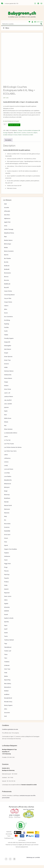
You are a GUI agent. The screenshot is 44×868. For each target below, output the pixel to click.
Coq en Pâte (8, 301)
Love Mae (7, 476)
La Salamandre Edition (11, 436)
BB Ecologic (8, 247)
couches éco (30, 135)
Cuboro (6, 308)
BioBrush (7, 268)
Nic (5, 523)
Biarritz (6, 258)
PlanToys (7, 577)
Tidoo (6, 657)
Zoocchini (7, 715)
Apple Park (7, 225)
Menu (6, 28)
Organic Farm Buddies (11, 552)
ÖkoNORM (7, 534)
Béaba (6, 250)
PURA (6, 588)
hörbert (6, 388)
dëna (6, 312)
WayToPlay (7, 683)
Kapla (6, 414)
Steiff (6, 632)
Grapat (6, 356)
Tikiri (6, 661)
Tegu (6, 646)
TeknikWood (8, 650)
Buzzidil (6, 290)
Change (20, 133)
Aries (6, 228)
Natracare (7, 512)
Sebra (6, 603)
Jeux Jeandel (8, 407)
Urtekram (7, 668)
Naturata (7, 515)
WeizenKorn (8, 690)
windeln (31, 138)
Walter (6, 679)
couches (24, 135)
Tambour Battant (9, 643)
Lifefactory (7, 461)
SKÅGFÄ (7, 614)
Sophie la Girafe (9, 621)
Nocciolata (7, 526)
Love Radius (8, 479)
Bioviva (6, 279)
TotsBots (7, 664)
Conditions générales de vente (10, 732)
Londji (6, 468)
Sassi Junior (8, 599)
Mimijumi (7, 490)
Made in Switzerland (23, 138)
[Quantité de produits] (5, 127)
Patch (6, 563)
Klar (5, 428)
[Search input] (21, 24)
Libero (6, 457)
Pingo (6, 570)
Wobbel (6, 694)
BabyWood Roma (9, 236)
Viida (6, 675)
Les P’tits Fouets (9, 446)
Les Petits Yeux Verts (10, 454)
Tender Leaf (8, 654)
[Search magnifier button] (41, 24)
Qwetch (6, 592)
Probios (6, 585)
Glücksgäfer (8, 348)
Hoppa (6, 385)
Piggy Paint (7, 566)
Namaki (6, 505)
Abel (5, 207)
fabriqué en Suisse (13, 138)
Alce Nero (7, 218)
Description (8, 143)
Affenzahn (7, 214)
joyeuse (6, 410)
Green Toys (7, 363)
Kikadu (6, 425)
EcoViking (7, 323)
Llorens (6, 465)
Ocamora (7, 530)
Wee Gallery (8, 686)
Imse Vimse (8, 392)
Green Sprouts (8, 359)
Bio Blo (6, 265)
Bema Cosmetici (9, 254)
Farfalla (6, 330)
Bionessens (8, 276)
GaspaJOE (7, 345)
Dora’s (6, 316)
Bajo (5, 239)
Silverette (7, 610)
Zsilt (5, 719)
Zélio (6, 712)
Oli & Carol (7, 537)
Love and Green (9, 472)
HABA (6, 370)
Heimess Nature (9, 374)
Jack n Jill (7, 396)
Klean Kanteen (8, 432)
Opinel (6, 548)
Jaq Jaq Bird (8, 403)
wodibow (7, 697)
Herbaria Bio (8, 377)
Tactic (6, 639)
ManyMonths (8, 483)
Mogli (6, 494)
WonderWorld (8, 701)
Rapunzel (7, 595)
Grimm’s (7, 367)
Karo (6, 417)
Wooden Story (8, 704)
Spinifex (7, 625)
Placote (6, 574)
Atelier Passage (9, 232)
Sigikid (6, 606)
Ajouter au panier (14, 128)
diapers (35, 135)
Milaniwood (8, 486)
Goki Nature (8, 352)
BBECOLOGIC (17, 135)
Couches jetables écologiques (30, 133)
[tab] (8, 143)
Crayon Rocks (8, 305)
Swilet (6, 635)
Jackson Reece (9, 399)
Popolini (7, 581)
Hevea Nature (8, 381)
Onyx (6, 545)
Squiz (6, 628)
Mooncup (7, 497)
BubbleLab (7, 287)
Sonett (6, 617)
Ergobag (7, 327)
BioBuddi (7, 272)
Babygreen (22, 15)
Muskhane (7, 501)
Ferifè (6, 334)
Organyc (7, 555)
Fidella (6, 337)
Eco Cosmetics (8, 319)
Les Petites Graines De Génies (13, 450)
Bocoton (7, 283)
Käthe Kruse (8, 421)
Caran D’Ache (8, 294)
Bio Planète (7, 261)
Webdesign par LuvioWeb (33, 860)
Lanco (6, 439)
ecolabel (5, 138)
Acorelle (7, 210)
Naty (6, 519)
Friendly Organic (9, 341)
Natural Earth (8, 508)
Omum (6, 541)
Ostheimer (7, 559)
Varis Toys (7, 672)
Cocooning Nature (9, 297)
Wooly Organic (8, 708)
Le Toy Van (7, 443)
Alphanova (7, 221)
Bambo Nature (8, 243)
